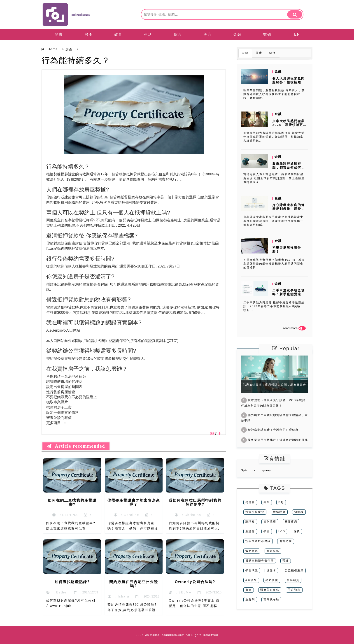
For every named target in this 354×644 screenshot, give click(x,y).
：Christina (188, 515)
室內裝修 (273, 551)
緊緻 (286, 561)
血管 (249, 590)
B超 (281, 502)
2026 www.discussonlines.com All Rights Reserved (177, 635)
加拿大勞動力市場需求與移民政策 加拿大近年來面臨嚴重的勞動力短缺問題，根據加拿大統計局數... (274, 137)
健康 (59, 34)
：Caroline (127, 515)
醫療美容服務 (270, 590)
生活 (148, 34)
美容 (208, 34)
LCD (282, 531)
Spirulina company (256, 470)
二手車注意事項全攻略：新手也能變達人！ (289, 294)
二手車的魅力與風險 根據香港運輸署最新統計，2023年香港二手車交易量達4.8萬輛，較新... (274, 306)
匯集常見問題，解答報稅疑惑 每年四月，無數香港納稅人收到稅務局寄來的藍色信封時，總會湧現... (274, 94)
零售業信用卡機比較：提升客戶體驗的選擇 (275, 440)
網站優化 (272, 580)
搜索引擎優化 (255, 512)
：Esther (57, 592)
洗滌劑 (250, 600)
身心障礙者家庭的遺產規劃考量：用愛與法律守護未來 (289, 209)
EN (297, 34)
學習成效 (252, 570)
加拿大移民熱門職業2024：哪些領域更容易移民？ (289, 125)
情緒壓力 (279, 512)
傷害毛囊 (286, 541)
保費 (297, 531)
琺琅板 (250, 522)
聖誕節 (250, 531)
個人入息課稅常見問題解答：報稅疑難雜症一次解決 (289, 82)
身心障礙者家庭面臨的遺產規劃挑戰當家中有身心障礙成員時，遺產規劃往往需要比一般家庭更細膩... (273, 221)
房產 (88, 34)
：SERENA (65, 515)
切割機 (299, 512)
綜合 (178, 34)
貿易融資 (293, 580)
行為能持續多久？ (76, 60)
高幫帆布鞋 (271, 600)
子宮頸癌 (294, 590)
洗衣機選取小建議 (258, 541)
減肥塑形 (252, 551)
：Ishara (119, 596)
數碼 (267, 34)
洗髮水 (271, 570)
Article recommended (76, 446)
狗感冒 (250, 502)
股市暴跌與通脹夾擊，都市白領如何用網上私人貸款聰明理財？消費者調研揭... (289, 169)
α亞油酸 (251, 580)
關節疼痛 (291, 522)
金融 (238, 34)
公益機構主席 (294, 570)
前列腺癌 (270, 522)
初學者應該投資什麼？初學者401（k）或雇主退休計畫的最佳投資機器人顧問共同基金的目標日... (274, 264)
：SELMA (180, 592)
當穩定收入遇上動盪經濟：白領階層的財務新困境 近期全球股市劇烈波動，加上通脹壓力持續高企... (274, 178)
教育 (118, 34)
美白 (267, 502)
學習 (267, 531)
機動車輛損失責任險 (260, 561)
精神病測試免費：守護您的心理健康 (270, 430)
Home (53, 49)
